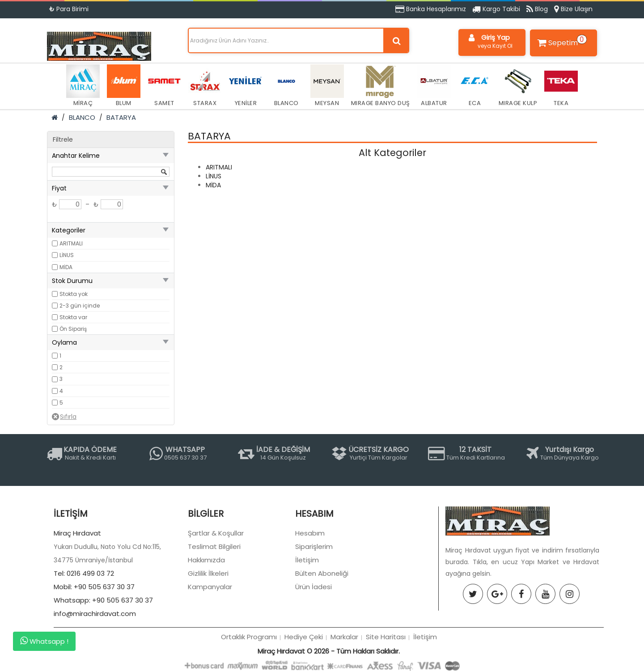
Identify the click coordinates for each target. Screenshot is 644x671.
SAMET (164, 86)
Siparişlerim (314, 590)
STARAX (205, 86)
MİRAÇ (83, 86)
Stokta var (73, 317)
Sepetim (561, 41)
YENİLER (246, 86)
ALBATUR (434, 86)
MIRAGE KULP (518, 86)
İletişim (307, 604)
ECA (475, 86)
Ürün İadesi (314, 631)
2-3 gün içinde (80, 306)
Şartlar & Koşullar (216, 577)
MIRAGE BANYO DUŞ (381, 86)
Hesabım (310, 577)
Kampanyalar (210, 631)
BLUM (124, 86)
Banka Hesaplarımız (431, 9)
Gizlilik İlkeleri (208, 617)
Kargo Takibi (496, 9)
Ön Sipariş (73, 329)
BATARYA (121, 117)
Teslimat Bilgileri (214, 590)
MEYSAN (327, 86)
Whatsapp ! (44, 641)
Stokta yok (74, 294)
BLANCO (286, 86)
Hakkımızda (206, 604)
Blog (537, 9)
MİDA (66, 267)
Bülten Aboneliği (322, 617)
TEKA (561, 86)
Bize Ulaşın (573, 9)
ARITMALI (71, 243)
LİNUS (67, 255)
